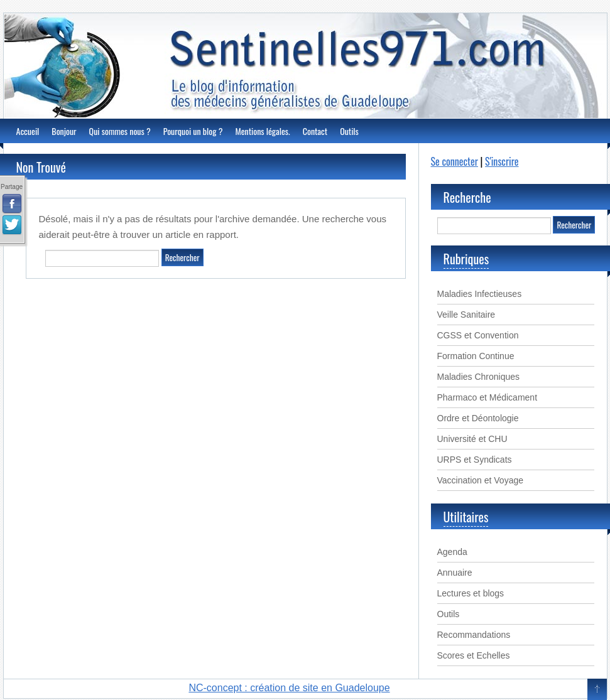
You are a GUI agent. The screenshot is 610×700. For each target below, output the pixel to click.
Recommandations (474, 635)
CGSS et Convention (478, 335)
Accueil (28, 131)
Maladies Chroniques (479, 377)
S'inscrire (502, 161)
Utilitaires (466, 517)
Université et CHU (472, 439)
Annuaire (455, 573)
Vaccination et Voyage (481, 480)
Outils (349, 131)
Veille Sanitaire (466, 315)
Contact (315, 131)
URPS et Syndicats (475, 460)
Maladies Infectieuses (480, 294)
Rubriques (466, 259)
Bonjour (64, 131)
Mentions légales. (262, 131)
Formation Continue (476, 356)
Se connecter (455, 161)
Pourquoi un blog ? (193, 131)
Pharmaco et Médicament (487, 397)
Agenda (452, 552)
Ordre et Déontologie (478, 418)
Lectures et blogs (471, 593)
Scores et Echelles (474, 655)
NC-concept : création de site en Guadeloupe (289, 688)
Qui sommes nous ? (120, 131)
